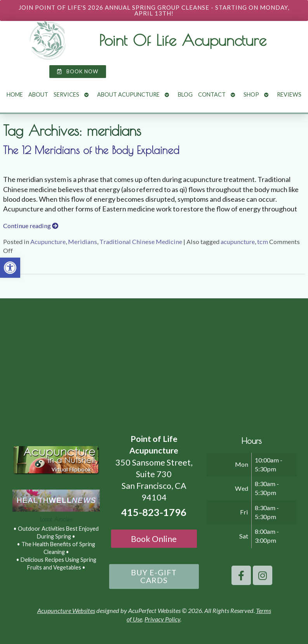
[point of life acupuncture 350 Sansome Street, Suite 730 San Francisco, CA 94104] (154, 364)
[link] (10, 268)
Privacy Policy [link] (162, 619)
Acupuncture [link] (48, 241)
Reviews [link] (289, 94)
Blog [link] (185, 94)
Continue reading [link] (31, 226)
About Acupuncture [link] (128, 94)
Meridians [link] (83, 241)
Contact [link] (212, 94)
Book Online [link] (154, 539)
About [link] (38, 94)
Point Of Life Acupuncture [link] (183, 40)
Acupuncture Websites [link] (66, 610)
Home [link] (15, 94)
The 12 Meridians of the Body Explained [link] (91, 150)
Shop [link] (251, 94)
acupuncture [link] (238, 241)
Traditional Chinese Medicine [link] (141, 241)
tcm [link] (263, 241)
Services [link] (66, 94)
